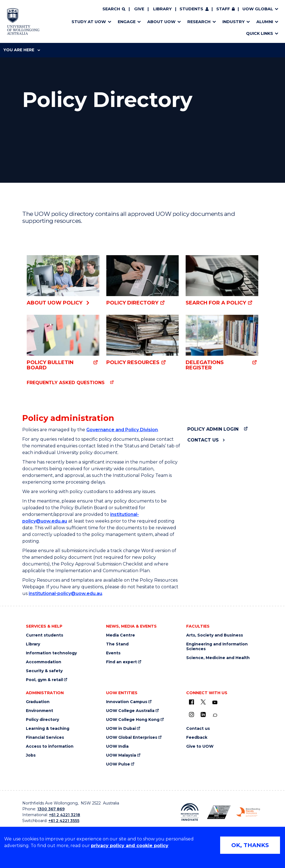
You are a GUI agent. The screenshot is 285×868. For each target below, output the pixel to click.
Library (162, 9)
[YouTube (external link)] (215, 703)
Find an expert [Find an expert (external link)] (121, 662)
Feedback (197, 737)
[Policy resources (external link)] (143, 340)
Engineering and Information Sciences (217, 647)
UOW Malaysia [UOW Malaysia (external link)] (121, 755)
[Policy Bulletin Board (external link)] (63, 343)
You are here (22, 50)
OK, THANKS (250, 845)
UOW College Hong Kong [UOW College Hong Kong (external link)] (133, 720)
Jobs (31, 755)
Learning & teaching (48, 729)
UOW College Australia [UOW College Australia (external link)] (130, 711)
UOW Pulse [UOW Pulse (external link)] (118, 764)
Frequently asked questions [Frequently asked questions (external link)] (66, 383)
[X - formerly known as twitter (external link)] (203, 702)
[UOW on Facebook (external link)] (191, 702)
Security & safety (44, 671)
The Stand (117, 644)
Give (139, 9)
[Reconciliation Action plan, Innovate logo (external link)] (190, 812)
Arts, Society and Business (215, 635)
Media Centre (121, 635)
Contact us (203, 440)
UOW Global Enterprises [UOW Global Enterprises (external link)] (132, 737)
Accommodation (44, 662)
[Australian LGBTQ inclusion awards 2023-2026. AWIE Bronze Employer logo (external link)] (219, 812)
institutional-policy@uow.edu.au (65, 593)
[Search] (114, 9)
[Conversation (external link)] (215, 715)
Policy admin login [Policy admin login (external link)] (213, 429)
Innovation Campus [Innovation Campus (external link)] (127, 702)
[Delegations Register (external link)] (222, 342)
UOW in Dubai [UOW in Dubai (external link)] (121, 729)
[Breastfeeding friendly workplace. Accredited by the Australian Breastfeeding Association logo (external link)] (248, 812)
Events (113, 653)
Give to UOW (200, 746)
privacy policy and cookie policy (130, 846)
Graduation (38, 702)
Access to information (50, 746)
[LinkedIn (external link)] (203, 715)
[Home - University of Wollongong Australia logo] (23, 21)
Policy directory (42, 720)
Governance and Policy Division (122, 430)
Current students (45, 635)
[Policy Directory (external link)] (143, 281)
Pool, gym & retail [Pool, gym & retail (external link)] (44, 680)
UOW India (117, 746)
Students (191, 9)
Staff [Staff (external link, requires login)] (223, 9)
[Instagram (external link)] (191, 715)
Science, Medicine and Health (218, 658)
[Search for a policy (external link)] (222, 281)
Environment (40, 711)
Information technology (51, 653)
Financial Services (45, 737)
